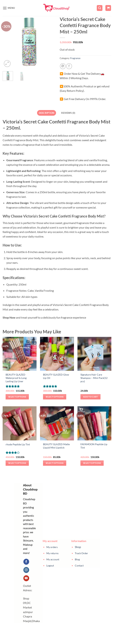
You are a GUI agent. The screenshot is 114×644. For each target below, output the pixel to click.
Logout (50, 565)
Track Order (81, 553)
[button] (9, 8)
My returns (52, 553)
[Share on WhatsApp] (63, 66)
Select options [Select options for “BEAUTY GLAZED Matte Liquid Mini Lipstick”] (55, 463)
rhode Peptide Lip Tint (18, 444)
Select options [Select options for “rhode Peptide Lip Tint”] (17, 463)
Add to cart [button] (90, 397)
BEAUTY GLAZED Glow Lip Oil (56, 376)
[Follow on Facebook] (26, 562)
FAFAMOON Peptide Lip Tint (94, 446)
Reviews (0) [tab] (68, 113)
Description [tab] (47, 113)
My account (53, 559)
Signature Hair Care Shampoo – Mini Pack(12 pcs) (94, 378)
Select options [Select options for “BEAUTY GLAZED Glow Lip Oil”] (55, 397)
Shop (78, 547)
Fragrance (75, 58)
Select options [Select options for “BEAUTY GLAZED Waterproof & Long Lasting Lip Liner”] (17, 397)
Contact (79, 565)
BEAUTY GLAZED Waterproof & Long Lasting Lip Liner (16, 378)
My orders (52, 547)
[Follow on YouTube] (26, 578)
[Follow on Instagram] (26, 570)
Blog (77, 559)
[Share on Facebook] (69, 66)
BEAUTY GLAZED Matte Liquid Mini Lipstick (56, 446)
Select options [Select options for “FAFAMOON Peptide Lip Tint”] (92, 463)
